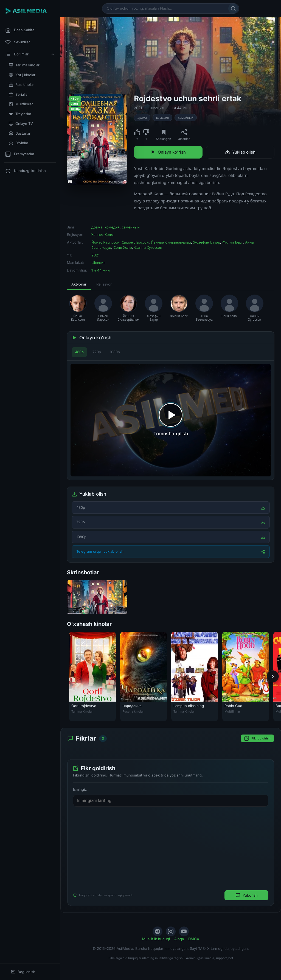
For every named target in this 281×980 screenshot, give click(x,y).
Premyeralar (20, 154)
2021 (138, 108)
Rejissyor (104, 284)
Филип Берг (233, 242)
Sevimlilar (18, 42)
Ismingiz (80, 790)
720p (97, 352)
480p (79, 352)
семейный (186, 118)
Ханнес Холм (102, 235)
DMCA (194, 939)
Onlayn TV (21, 124)
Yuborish (247, 896)
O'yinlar (19, 143)
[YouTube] (184, 931)
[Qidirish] (233, 9)
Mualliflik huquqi (156, 939)
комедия (162, 118)
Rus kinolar (21, 85)
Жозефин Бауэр (207, 242)
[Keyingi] (273, 676)
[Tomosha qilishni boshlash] (171, 420)
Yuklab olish (240, 152)
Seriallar (19, 94)
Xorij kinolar (22, 75)
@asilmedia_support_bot (215, 958)
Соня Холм (123, 247)
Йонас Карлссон (105, 242)
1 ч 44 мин (180, 108)
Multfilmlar (21, 104)
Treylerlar (20, 114)
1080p (115, 352)
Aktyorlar (79, 284)
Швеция (157, 108)
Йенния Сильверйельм (171, 242)
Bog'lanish (23, 972)
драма (142, 118)
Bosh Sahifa (20, 30)
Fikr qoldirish (257, 739)
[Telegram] (158, 931)
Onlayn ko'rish (168, 152)
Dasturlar (20, 133)
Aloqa (179, 939)
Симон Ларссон (135, 242)
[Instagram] (171, 931)
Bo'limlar (30, 54)
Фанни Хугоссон (148, 247)
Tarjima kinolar (24, 65)
